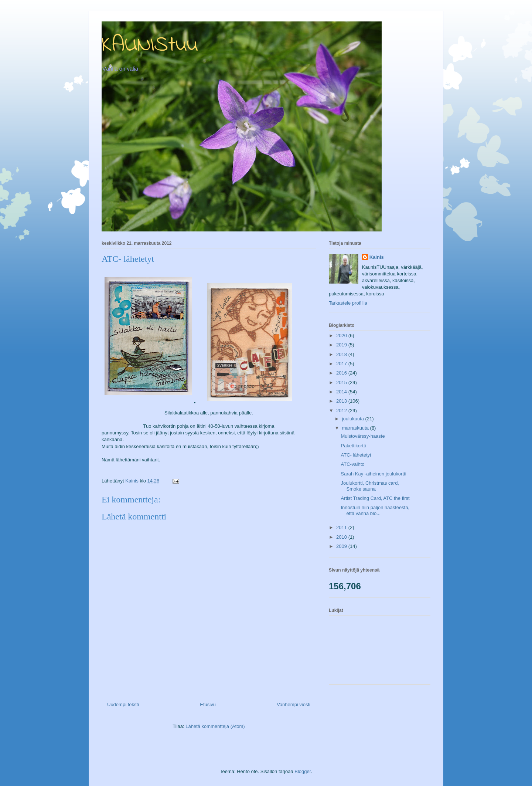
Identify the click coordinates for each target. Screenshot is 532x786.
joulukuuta (354, 419)
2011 (342, 527)
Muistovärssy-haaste (363, 436)
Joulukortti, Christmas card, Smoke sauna (370, 486)
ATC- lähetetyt (356, 455)
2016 (342, 373)
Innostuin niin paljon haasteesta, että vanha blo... (375, 510)
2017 (342, 364)
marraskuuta (356, 428)
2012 (342, 411)
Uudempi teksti (123, 704)
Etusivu (208, 704)
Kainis (377, 257)
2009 (342, 546)
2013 (342, 401)
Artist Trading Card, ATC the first (375, 498)
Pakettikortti (353, 446)
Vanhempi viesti (294, 704)
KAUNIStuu (150, 45)
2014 (342, 392)
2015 (342, 382)
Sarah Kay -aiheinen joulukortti (373, 474)
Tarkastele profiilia (348, 303)
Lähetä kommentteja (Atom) (215, 726)
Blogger (303, 771)
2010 (342, 537)
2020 (342, 336)
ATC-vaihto (352, 464)
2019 (342, 345)
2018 (342, 354)
